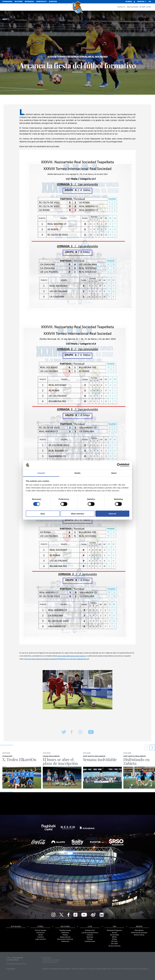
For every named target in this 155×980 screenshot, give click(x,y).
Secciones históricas (65, 939)
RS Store (19, 2)
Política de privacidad (51, 960)
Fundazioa (7, 2)
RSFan (114, 937)
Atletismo (65, 933)
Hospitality (41, 2)
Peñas (114, 939)
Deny (43, 514)
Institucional (90, 930)
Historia (90, 935)
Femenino (41, 933)
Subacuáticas (65, 937)
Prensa (90, 939)
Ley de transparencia (90, 933)
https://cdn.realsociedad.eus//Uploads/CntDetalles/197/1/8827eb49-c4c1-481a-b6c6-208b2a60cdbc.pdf (56, 659)
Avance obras (139, 935)
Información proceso (139, 933)
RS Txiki (114, 941)
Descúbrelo (139, 930)
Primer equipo (41, 930)
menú (6, 19)
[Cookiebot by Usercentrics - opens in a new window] (119, 465)
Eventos (53, 2)
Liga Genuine (41, 939)
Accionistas (114, 935)
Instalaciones (90, 941)
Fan (114, 927)
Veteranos (65, 941)
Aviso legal (47, 958)
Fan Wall (114, 944)
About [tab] (114, 473)
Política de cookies (50, 962)
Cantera (41, 937)
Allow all (112, 514)
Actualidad (16, 927)
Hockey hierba (65, 930)
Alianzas (90, 937)
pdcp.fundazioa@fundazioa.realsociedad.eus (72, 656)
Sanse (41, 935)
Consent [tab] (41, 473)
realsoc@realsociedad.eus (16, 964)
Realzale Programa (114, 930)
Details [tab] (77, 473)
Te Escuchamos (114, 946)
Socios (114, 933)
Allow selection (77, 514)
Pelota (65, 935)
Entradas (29, 2)
